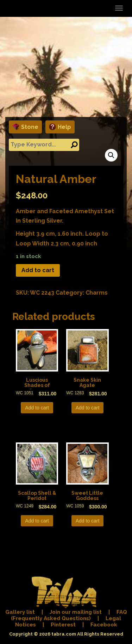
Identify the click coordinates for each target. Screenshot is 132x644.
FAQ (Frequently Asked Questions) (69, 615)
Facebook (104, 625)
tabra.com (64, 634)
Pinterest (63, 625)
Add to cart (38, 270)
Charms (97, 293)
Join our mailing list (76, 612)
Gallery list (20, 612)
